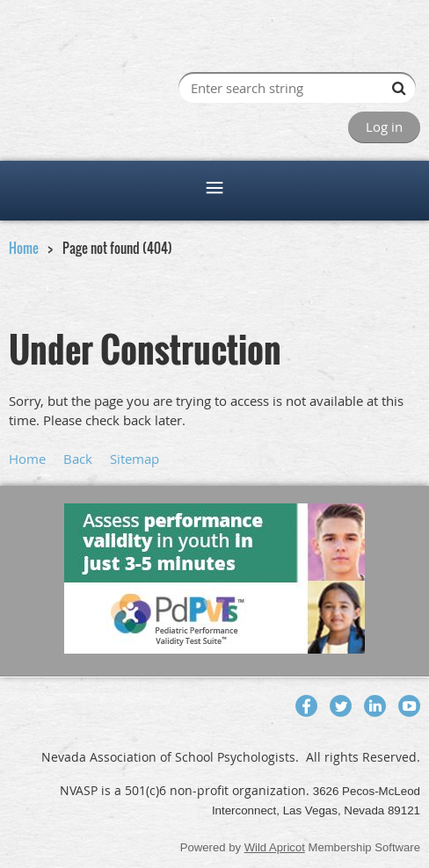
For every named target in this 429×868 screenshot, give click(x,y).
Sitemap (135, 459)
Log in (384, 127)
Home (24, 248)
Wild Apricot (275, 847)
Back (78, 459)
